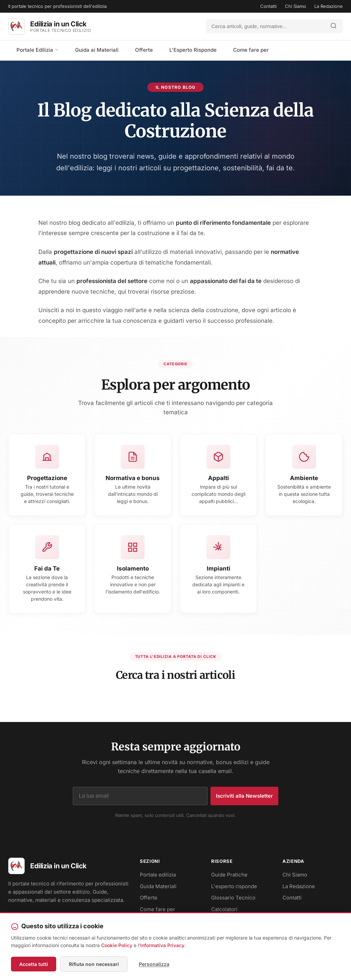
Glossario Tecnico (233, 900)
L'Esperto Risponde (193, 50)
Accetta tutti (34, 964)
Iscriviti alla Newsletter (244, 798)
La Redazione (329, 6)
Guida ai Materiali (97, 50)
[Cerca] (265, 26)
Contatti (268, 6)
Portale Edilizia (38, 50)
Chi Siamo (295, 6)
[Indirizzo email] (140, 798)
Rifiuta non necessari (94, 964)
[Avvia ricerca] (334, 26)
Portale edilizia (158, 877)
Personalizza (152, 964)
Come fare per (251, 50)
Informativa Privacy (162, 946)
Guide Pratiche (229, 877)
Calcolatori (224, 911)
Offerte (144, 50)
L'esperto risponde (234, 888)
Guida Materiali (158, 888)
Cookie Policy (117, 946)
